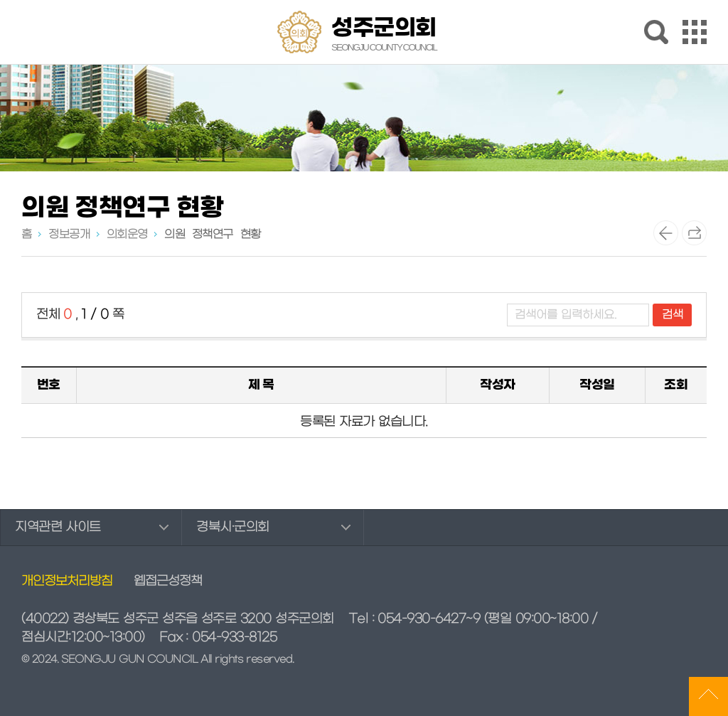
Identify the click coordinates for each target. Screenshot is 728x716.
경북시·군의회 (233, 527)
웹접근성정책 (168, 582)
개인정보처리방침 (67, 582)
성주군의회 (384, 34)
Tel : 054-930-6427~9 (414, 619)
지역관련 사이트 (58, 527)
